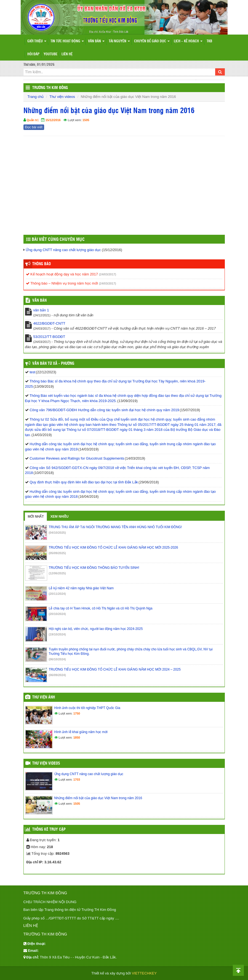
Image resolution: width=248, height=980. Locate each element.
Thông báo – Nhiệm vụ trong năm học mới (62, 283)
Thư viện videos (62, 97)
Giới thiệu (37, 41)
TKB (209, 41)
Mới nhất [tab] (36, 517)
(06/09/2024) (57, 675)
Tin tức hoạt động (67, 41)
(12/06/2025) (57, 573)
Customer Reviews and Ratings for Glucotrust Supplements (77, 458)
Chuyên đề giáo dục (152, 41)
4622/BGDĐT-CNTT (49, 323)
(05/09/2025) (57, 553)
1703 (77, 780)
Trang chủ (36, 97)
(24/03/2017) (108, 274)
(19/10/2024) (57, 634)
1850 (77, 737)
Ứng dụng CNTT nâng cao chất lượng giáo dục (63, 250)
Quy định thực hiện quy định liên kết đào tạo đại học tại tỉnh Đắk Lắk (84, 482)
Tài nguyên (119, 41)
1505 (86, 120)
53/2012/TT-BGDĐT (49, 337)
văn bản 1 (41, 310)
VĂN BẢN (39, 301)
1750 (77, 713)
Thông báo (42, 264)
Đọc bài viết (34, 127)
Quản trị (33, 120)
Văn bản (96, 41)
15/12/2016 (53, 120)
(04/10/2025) (57, 533)
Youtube (50, 54)
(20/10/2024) (57, 614)
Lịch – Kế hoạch (188, 41)
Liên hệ (67, 54)
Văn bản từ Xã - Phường (53, 364)
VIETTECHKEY (144, 973)
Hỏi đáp (33, 54)
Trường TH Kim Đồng (50, 88)
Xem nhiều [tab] (60, 517)
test (32, 372)
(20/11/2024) (57, 594)
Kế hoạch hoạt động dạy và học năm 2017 (62, 274)
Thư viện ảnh (44, 697)
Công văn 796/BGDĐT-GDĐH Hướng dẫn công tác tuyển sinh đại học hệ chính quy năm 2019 (104, 410)
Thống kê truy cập (49, 830)
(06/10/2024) (57, 659)
